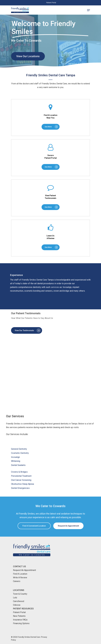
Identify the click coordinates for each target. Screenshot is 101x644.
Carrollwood (19, 601)
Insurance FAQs (20, 620)
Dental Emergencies (20, 488)
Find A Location (20, 574)
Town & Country (20, 594)
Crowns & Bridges (19, 472)
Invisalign (15, 457)
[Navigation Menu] (89, 10)
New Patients (19, 616)
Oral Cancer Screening (21, 480)
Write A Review (20, 578)
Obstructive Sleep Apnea (22, 484)
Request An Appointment (24, 570)
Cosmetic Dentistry (20, 453)
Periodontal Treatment (21, 476)
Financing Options (21, 623)
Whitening (16, 461)
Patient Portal (19, 612)
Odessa (17, 605)
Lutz (15, 598)
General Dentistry (19, 449)
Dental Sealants (18, 465)
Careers (17, 581)
